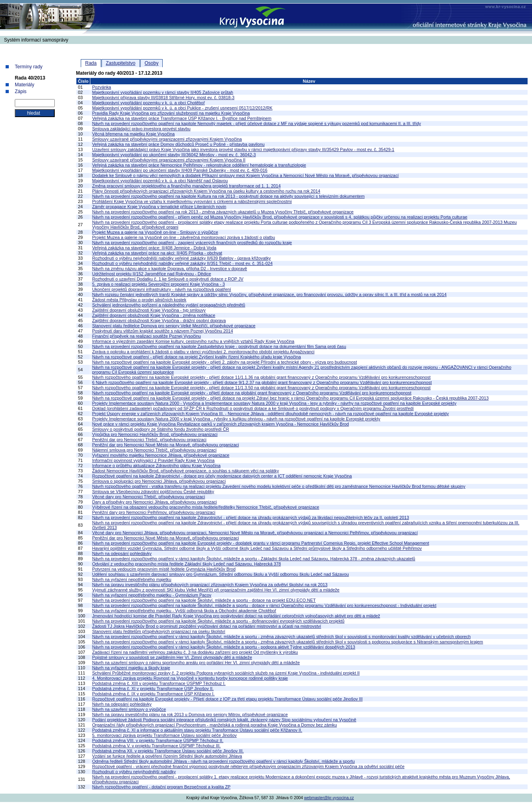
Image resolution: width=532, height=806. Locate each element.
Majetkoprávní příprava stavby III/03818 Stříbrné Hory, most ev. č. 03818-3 (163, 98)
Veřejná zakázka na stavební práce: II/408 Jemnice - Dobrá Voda (154, 248)
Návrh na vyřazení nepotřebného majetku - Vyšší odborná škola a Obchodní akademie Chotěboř (184, 611)
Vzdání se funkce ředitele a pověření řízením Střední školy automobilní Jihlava (167, 756)
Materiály (25, 85)
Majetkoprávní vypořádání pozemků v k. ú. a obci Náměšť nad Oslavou (160, 181)
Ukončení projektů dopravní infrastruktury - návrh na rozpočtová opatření (161, 289)
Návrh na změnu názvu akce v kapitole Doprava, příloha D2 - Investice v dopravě (169, 269)
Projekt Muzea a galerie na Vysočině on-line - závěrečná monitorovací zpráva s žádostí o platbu (183, 237)
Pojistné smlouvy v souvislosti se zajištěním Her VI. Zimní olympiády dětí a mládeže (172, 657)
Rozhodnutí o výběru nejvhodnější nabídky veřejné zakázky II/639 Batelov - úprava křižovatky (181, 258)
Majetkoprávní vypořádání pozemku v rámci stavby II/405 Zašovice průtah (162, 92)
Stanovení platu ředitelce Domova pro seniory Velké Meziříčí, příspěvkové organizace (174, 326)
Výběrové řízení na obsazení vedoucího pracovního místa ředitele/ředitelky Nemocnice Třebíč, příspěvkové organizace (205, 507)
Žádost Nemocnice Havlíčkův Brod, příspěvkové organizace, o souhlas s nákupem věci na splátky (185, 471)
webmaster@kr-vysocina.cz (329, 798)
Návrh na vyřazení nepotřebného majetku (132, 579)
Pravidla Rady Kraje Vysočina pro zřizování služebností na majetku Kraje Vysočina (171, 113)
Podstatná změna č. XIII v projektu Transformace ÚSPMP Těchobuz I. (159, 683)
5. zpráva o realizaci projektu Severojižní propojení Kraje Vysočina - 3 (158, 284)
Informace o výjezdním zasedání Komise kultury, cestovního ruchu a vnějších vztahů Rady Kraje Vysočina (193, 341)
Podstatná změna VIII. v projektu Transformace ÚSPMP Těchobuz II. (157, 740)
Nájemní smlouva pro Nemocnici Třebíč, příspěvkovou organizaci (154, 450)
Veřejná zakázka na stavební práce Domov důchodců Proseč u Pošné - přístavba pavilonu (178, 144)
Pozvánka (101, 87)
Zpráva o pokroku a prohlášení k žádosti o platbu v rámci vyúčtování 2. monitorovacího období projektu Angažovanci (203, 352)
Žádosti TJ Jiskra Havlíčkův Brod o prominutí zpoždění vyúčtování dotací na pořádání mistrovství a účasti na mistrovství (206, 626)
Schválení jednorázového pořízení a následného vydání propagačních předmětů (168, 305)
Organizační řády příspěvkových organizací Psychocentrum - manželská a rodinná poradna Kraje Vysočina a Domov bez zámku (214, 725)
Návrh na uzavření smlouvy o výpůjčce (129, 709)
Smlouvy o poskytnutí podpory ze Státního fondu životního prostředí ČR (160, 429)
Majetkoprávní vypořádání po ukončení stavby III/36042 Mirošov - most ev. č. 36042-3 (174, 155)
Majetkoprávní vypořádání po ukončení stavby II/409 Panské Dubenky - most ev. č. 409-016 (180, 170)
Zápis (21, 92)
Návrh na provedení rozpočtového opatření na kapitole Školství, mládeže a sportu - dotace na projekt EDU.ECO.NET (204, 600)
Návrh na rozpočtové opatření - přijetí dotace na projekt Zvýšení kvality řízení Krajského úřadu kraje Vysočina (196, 357)
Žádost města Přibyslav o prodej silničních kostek (139, 300)
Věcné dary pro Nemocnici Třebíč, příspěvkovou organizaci (148, 497)
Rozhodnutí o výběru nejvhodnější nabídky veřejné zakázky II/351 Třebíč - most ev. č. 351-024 (182, 263)
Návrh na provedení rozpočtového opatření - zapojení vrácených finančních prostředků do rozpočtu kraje (192, 243)
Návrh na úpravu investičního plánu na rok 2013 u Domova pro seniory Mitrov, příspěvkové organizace (190, 714)
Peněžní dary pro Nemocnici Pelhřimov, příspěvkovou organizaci (153, 512)
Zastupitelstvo (121, 63)
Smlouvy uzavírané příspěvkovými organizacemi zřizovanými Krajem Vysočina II (169, 160)
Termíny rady (29, 67)
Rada (91, 63)
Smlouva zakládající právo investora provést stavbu (141, 129)
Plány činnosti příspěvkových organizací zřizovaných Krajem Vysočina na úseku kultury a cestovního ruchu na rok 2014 (206, 191)
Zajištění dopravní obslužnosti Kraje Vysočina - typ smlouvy (149, 310)
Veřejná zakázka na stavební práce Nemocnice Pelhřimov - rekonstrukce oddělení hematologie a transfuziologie (199, 165)
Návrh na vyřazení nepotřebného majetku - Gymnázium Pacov (151, 595)
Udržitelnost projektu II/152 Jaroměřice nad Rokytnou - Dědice (151, 274)
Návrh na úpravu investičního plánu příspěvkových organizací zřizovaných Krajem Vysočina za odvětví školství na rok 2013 (210, 585)
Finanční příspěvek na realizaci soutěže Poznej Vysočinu (146, 336)
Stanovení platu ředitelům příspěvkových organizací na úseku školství (158, 631)
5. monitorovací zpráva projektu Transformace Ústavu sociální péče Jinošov (164, 735)
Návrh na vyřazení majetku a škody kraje (131, 668)
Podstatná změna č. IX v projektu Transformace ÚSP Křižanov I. (153, 694)
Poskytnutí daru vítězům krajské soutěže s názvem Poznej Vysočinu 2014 (162, 331)
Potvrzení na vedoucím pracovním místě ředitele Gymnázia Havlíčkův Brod (164, 569)
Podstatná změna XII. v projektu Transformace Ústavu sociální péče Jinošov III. (168, 751)
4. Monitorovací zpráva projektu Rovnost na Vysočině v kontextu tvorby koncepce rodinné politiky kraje (190, 678)
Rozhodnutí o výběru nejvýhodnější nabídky (134, 772)
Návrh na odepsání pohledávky (122, 553)
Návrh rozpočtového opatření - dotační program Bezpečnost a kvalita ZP (161, 787)
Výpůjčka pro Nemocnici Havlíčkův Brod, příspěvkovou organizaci (155, 434)
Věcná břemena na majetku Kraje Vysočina (133, 134)
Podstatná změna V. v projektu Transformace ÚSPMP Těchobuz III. (156, 746)
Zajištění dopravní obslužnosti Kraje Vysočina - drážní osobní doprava (159, 320)
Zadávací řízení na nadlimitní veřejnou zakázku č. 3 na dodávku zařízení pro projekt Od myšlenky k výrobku (195, 652)
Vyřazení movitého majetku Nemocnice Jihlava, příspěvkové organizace (160, 455)
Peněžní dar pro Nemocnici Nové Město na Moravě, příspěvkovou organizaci (165, 445)
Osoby (152, 63)
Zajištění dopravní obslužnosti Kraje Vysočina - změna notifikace (153, 315)
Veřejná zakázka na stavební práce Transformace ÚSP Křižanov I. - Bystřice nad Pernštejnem (182, 118)
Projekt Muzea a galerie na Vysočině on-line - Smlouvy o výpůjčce (155, 232)
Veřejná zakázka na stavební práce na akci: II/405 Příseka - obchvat (157, 253)
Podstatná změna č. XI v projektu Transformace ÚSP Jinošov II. (153, 689)
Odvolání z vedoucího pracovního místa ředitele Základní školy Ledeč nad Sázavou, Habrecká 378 (186, 564)
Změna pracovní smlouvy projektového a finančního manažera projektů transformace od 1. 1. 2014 (186, 186)
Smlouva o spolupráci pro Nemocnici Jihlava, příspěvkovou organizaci (159, 481)
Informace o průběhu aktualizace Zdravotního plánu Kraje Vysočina (156, 466)
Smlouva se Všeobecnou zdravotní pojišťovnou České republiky (153, 492)
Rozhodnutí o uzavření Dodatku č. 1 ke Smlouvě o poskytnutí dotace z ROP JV (168, 279)
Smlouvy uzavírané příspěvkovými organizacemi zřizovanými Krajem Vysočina (167, 139)
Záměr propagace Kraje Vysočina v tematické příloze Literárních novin (159, 207)
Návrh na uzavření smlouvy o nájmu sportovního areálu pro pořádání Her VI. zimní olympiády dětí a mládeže (196, 663)
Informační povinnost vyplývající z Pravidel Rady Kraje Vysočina (153, 460)
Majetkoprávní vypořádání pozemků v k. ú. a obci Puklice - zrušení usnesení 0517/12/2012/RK (182, 108)
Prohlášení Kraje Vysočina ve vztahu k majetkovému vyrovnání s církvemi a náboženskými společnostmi (192, 201)
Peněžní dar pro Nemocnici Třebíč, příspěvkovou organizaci (149, 440)
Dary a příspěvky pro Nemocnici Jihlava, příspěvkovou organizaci (154, 502)
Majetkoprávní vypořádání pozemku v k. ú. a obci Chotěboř (148, 103)
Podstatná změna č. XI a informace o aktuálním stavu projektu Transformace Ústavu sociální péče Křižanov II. (197, 730)
